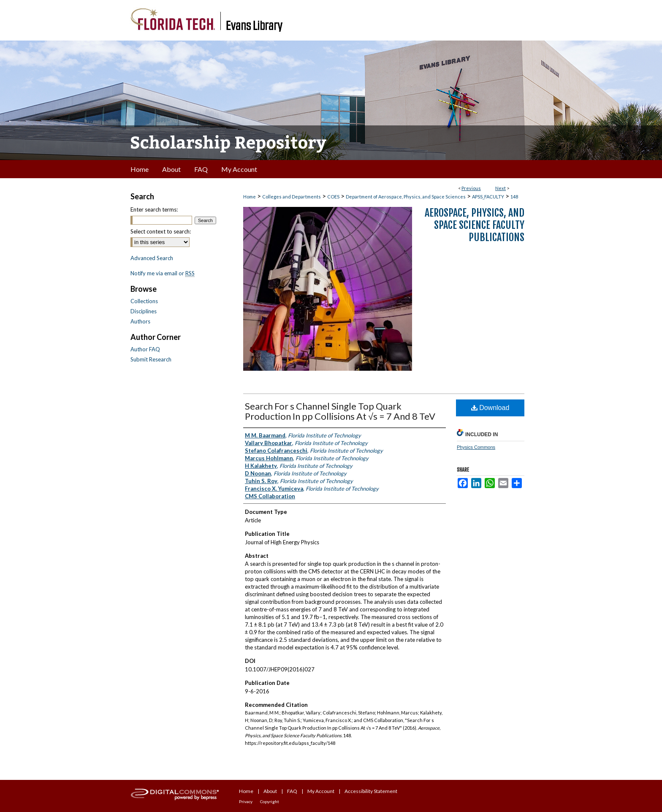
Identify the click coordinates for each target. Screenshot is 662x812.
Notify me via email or (163, 273)
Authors (140, 321)
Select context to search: (161, 231)
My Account (321, 791)
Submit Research (151, 359)
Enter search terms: (154, 209)
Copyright (270, 801)
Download (490, 408)
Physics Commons (476, 447)
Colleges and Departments (292, 197)
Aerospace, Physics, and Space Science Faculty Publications (475, 225)
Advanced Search (152, 258)
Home (250, 197)
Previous (471, 188)
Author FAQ (145, 349)
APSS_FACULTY (488, 197)
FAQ (292, 791)
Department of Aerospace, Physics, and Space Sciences (406, 197)
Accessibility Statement (371, 791)
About (270, 791)
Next (501, 188)
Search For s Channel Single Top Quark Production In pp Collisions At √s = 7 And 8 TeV (340, 411)
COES (333, 197)
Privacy (246, 801)
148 (514, 197)
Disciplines (144, 311)
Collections (144, 301)
